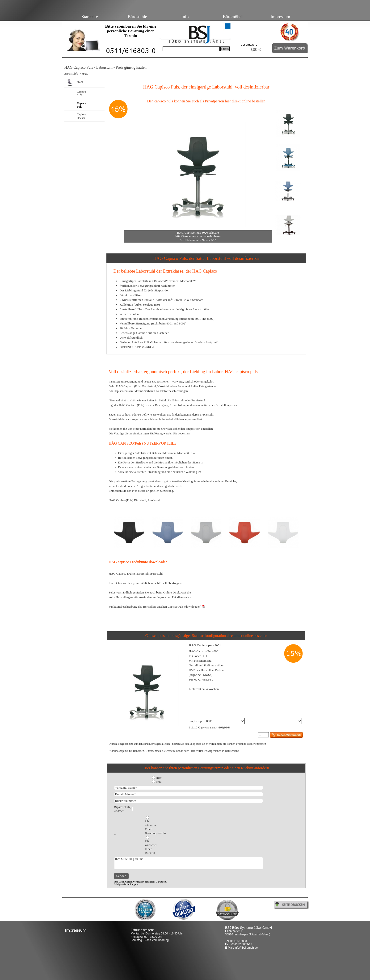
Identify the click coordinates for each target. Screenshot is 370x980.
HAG (85, 74)
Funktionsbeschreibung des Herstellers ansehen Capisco (155, 607)
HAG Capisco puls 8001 (205, 645)
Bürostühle (137, 17)
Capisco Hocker (82, 116)
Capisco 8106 (82, 94)
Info (185, 17)
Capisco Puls (82, 105)
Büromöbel (233, 17)
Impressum (280, 17)
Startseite (90, 17)
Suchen (225, 49)
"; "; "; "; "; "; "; (217, 721)
